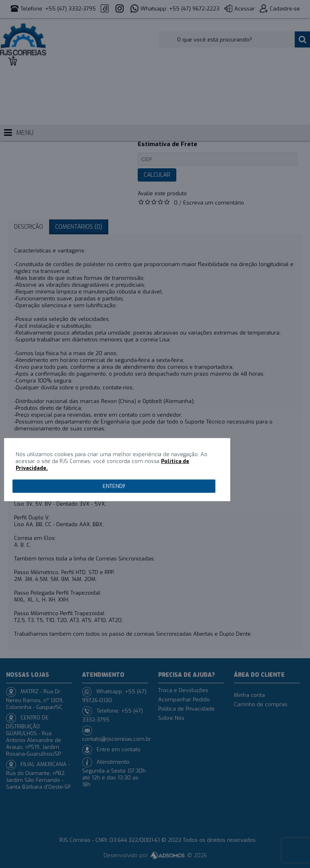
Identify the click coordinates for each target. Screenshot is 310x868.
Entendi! (114, 486)
